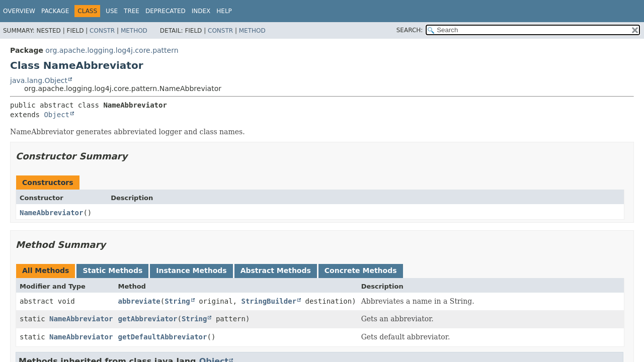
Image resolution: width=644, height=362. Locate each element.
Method (134, 31)
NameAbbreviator (51, 213)
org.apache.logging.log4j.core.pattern (112, 50)
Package (55, 11)
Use (112, 11)
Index (201, 11)
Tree (132, 11)
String (177, 301)
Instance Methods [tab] (191, 270)
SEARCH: (410, 30)
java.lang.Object (39, 80)
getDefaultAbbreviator (162, 337)
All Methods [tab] (46, 270)
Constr (102, 31)
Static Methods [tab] (112, 270)
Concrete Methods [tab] (361, 270)
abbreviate (139, 301)
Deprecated (166, 11)
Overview (19, 11)
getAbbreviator (147, 319)
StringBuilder (269, 301)
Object (57, 115)
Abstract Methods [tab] (276, 270)
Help (224, 11)
